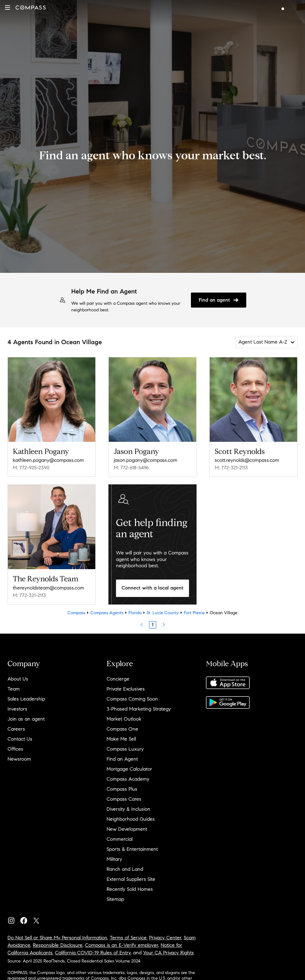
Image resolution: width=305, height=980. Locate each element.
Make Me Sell (121, 739)
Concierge (118, 679)
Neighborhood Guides (131, 819)
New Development (127, 829)
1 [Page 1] (153, 625)
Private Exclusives (126, 689)
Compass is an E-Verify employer (122, 945)
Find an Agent (122, 759)
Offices (15, 749)
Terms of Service (128, 938)
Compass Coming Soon (132, 699)
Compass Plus (122, 789)
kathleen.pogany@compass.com (48, 460)
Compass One (122, 729)
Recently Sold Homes (130, 889)
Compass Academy (128, 779)
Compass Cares (124, 799)
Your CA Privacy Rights (168, 953)
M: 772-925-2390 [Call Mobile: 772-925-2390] (31, 468)
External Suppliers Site (131, 879)
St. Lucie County (163, 613)
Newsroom (19, 759)
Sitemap (115, 899)
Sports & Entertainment (132, 849)
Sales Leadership (26, 699)
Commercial (120, 839)
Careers (16, 729)
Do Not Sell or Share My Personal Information (57, 938)
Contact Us (20, 739)
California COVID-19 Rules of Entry (93, 953)
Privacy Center (165, 938)
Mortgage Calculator (129, 769)
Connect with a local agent (152, 588)
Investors (17, 709)
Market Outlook (124, 719)
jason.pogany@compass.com (145, 460)
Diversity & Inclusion (128, 809)
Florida (135, 613)
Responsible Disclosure (58, 945)
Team (14, 689)
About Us (18, 679)
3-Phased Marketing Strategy (139, 709)
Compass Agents (107, 613)
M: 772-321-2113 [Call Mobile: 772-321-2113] (231, 468)
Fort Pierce (194, 613)
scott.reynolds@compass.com (247, 460)
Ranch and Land (125, 869)
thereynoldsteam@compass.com (48, 588)
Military (114, 859)
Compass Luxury (125, 749)
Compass (76, 613)
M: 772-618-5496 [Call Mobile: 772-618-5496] (131, 468)
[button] (7, 8)
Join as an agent (26, 719)
